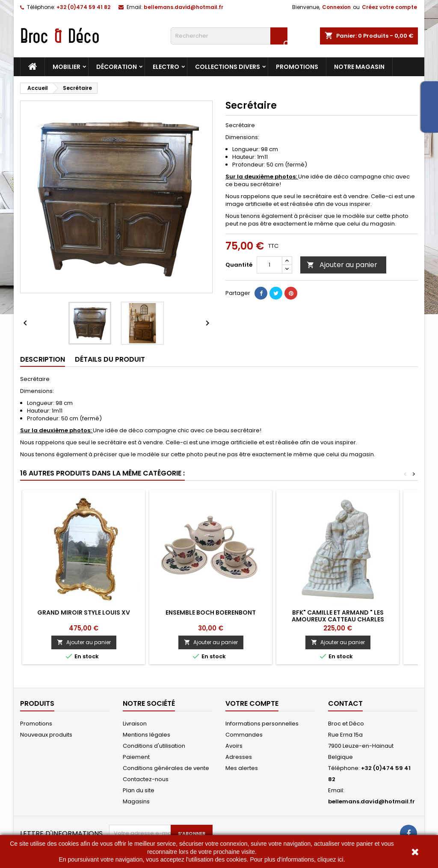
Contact (345, 703)
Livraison (135, 724)
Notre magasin (359, 67)
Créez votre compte (389, 7)
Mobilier (67, 67)
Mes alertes (242, 768)
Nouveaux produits (46, 735)
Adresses (239, 757)
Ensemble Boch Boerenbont (211, 612)
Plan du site (139, 790)
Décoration (117, 67)
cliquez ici (330, 859)
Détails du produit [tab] (110, 359)
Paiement (136, 757)
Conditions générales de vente (166, 768)
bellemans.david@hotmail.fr (183, 7)
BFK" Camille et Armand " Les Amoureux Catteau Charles (338, 616)
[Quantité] (269, 265)
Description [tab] (43, 359)
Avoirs (234, 746)
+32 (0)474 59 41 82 (83, 7)
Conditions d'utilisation (154, 746)
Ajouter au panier (342, 265)
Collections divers (228, 67)
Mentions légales (146, 735)
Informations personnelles (262, 724)
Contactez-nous (146, 779)
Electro (166, 67)
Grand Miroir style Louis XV (84, 612)
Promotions (297, 67)
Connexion (336, 7)
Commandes (244, 735)
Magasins (136, 801)
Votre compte (252, 703)
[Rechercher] (229, 36)
